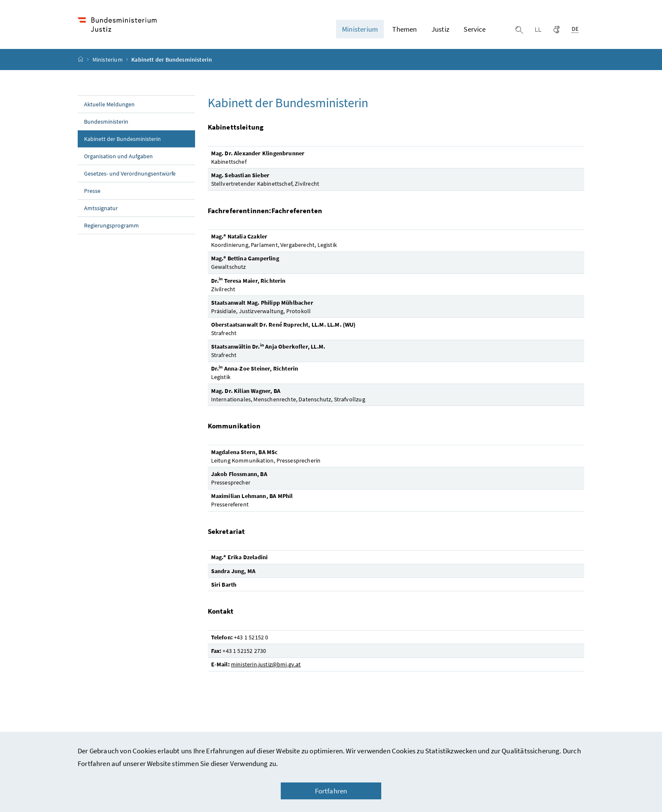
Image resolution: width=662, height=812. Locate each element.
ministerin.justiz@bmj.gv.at (266, 664)
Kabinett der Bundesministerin (140, 138)
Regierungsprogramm (111, 225)
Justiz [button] (440, 29)
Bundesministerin (106, 122)
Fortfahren (331, 791)
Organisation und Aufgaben (118, 156)
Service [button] (475, 29)
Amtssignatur (101, 208)
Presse (92, 191)
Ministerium (108, 60)
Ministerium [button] (360, 29)
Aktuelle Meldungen (109, 104)
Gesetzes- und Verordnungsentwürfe (130, 173)
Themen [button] (404, 29)
